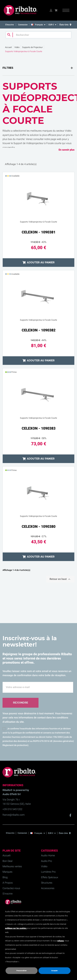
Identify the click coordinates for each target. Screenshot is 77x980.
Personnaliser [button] (22, 971)
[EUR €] (52, 25)
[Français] (39, 25)
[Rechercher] (38, 35)
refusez (61, 941)
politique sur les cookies (16, 928)
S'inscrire (10, 25)
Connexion (23, 25)
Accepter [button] (55, 971)
